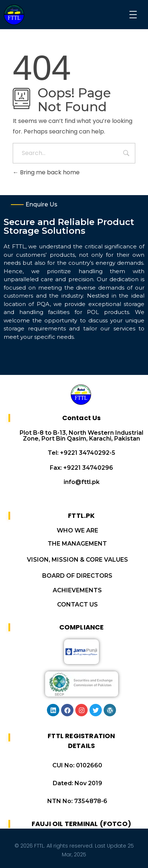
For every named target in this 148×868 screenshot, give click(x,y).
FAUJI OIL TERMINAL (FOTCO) (81, 824)
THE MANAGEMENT (77, 544)
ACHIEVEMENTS (77, 590)
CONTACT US (77, 604)
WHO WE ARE (77, 530)
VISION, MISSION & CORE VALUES (77, 560)
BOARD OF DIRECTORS (77, 576)
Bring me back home (46, 172)
